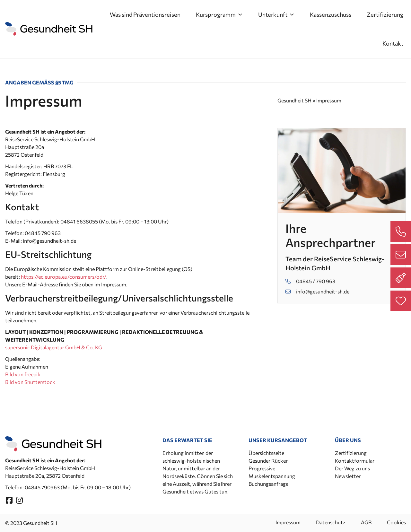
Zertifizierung (385, 14)
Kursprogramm (219, 14)
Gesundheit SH (294, 100)
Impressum (288, 522)
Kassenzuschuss (331, 14)
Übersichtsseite (266, 453)
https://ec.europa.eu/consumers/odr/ (64, 277)
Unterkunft (276, 14)
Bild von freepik (23, 374)
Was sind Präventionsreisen (145, 14)
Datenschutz (331, 522)
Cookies (396, 522)
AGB (366, 522)
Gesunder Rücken (269, 461)
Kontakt (393, 43)
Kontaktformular (355, 461)
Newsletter (348, 476)
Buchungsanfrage (268, 484)
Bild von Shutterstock (30, 382)
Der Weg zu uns (352, 468)
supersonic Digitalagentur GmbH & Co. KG (54, 347)
